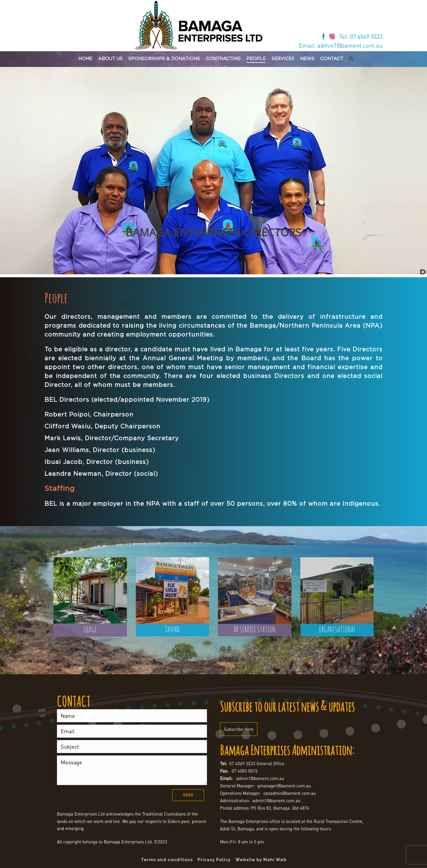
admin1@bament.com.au (260, 778)
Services (283, 59)
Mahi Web (275, 860)
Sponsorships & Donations (164, 59)
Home (85, 59)
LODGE (90, 630)
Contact (332, 59)
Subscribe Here (239, 729)
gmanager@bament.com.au (284, 786)
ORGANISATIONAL (337, 629)
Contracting (223, 59)
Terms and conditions (167, 860)
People (256, 59)
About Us (110, 59)
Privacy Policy (214, 860)
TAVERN (172, 629)
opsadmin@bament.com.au (290, 793)
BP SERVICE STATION (255, 629)
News (307, 59)
